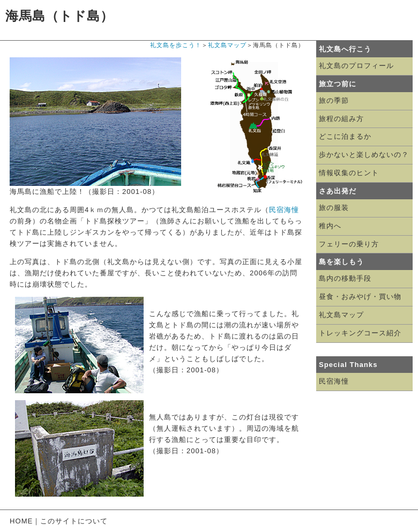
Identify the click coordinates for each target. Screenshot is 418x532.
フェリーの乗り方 (349, 244)
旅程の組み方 (341, 119)
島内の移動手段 (345, 278)
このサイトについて (74, 521)
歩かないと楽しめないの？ (364, 155)
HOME (21, 521)
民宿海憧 (284, 210)
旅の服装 (334, 208)
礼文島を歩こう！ (176, 45)
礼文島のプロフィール (356, 66)
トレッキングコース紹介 (360, 333)
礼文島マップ (227, 45)
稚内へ (330, 226)
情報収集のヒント (349, 173)
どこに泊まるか (345, 136)
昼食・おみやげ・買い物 (360, 297)
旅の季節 (334, 100)
